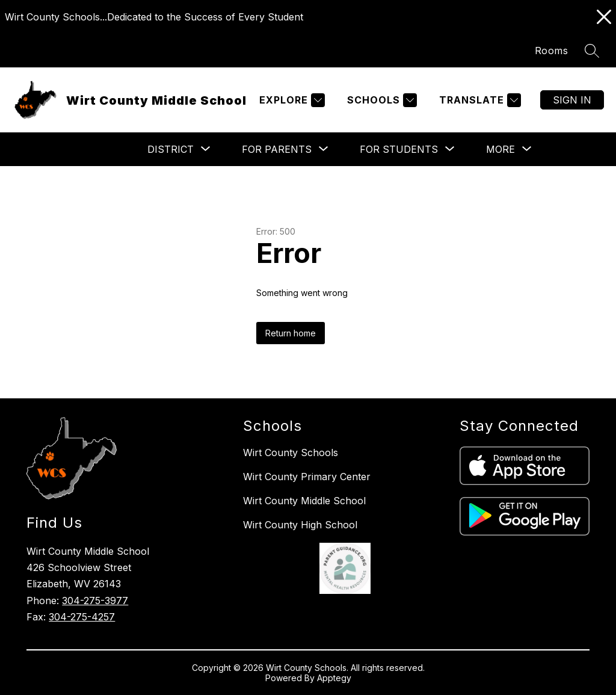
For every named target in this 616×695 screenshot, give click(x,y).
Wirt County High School (300, 525)
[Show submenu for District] (171, 149)
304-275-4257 (82, 617)
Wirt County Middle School (304, 501)
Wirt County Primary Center (307, 477)
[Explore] (291, 100)
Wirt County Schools (291, 453)
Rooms (552, 51)
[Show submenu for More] (500, 149)
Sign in (572, 100)
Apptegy (334, 678)
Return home (291, 333)
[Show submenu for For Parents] (277, 149)
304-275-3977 (95, 601)
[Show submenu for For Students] (399, 149)
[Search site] (592, 51)
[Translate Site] (479, 100)
